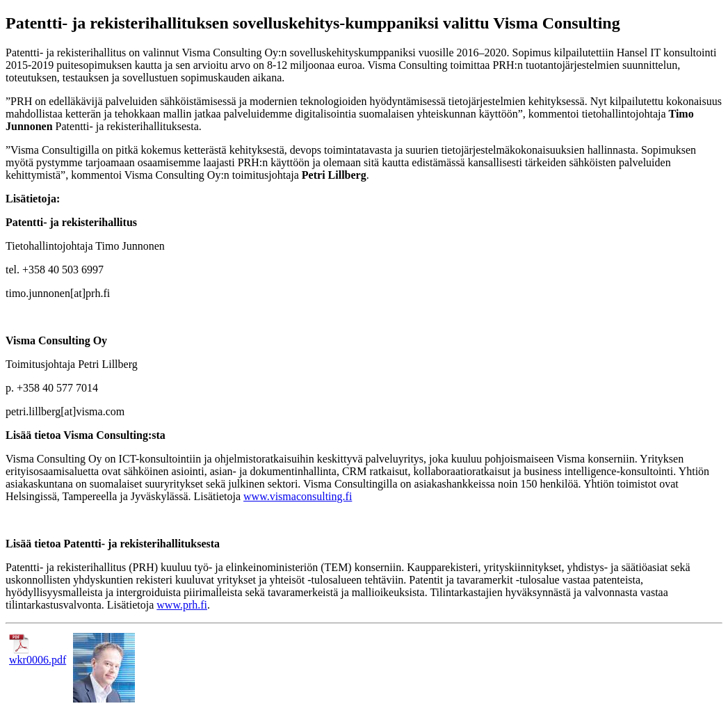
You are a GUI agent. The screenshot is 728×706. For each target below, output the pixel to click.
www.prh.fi (182, 605)
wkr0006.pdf (38, 655)
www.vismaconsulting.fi (298, 496)
